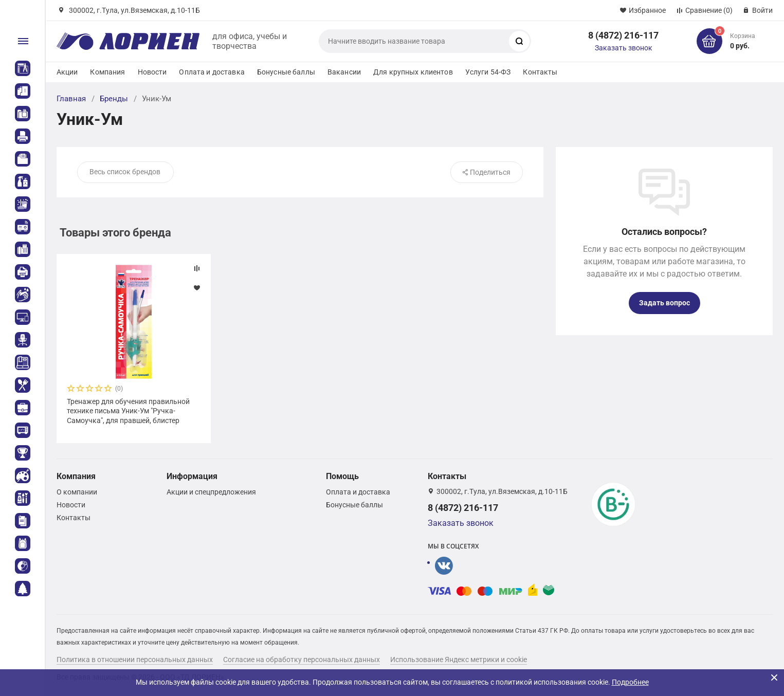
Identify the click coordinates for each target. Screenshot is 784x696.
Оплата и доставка (212, 72)
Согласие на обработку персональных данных (302, 660)
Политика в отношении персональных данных (135, 660)
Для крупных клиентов (413, 72)
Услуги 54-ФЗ (488, 72)
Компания (107, 72)
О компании (77, 492)
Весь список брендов (125, 172)
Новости (152, 72)
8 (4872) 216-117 (623, 35)
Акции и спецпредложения (211, 492)
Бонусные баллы (286, 72)
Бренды (114, 99)
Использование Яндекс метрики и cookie (459, 660)
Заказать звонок (624, 48)
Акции (67, 72)
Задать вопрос (664, 303)
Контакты (540, 72)
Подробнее (630, 682)
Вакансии (344, 72)
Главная (71, 99)
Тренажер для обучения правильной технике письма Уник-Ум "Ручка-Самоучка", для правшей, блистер (128, 411)
